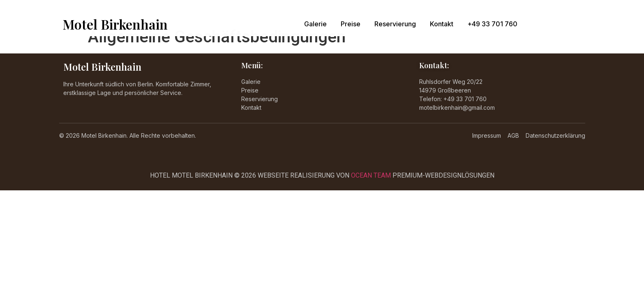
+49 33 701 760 (492, 24)
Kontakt (442, 24)
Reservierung (395, 24)
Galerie (315, 24)
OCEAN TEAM (371, 175)
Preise (351, 24)
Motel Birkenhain (115, 24)
